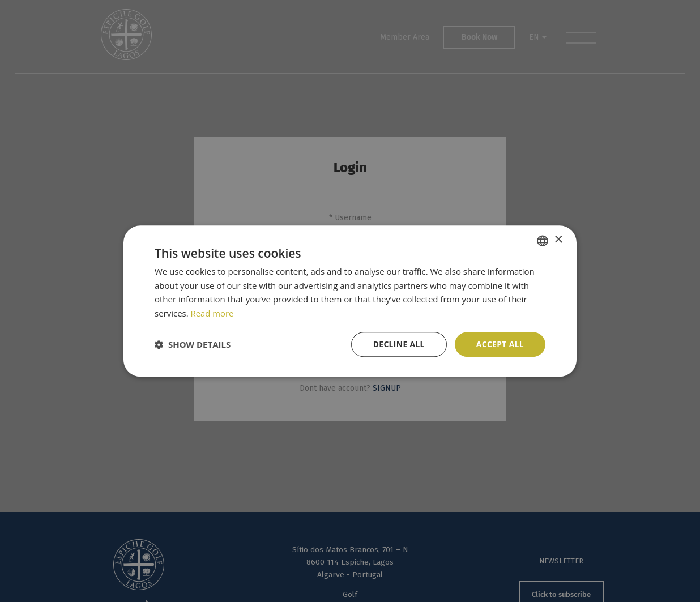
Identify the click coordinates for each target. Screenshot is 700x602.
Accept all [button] (500, 344)
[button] (193, 344)
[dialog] (350, 301)
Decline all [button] (398, 344)
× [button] (558, 240)
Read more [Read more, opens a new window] (213, 313)
